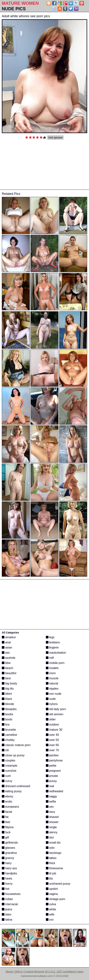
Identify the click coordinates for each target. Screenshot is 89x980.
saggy (51, 796)
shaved (52, 817)
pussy (51, 781)
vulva (51, 904)
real (50, 786)
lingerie (52, 647)
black (7, 699)
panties (52, 755)
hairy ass (9, 868)
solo (50, 848)
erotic (7, 802)
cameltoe (9, 735)
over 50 (52, 740)
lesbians (53, 642)
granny (8, 858)
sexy (51, 812)
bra (6, 725)
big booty (9, 683)
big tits (8, 689)
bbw (6, 663)
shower (52, 822)
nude (51, 699)
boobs (7, 714)
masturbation (56, 653)
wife (50, 914)
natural (52, 683)
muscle (52, 678)
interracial (10, 904)
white (51, 909)
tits (49, 879)
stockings (54, 853)
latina (7, 920)
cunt (6, 776)
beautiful (9, 673)
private (52, 776)
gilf (5, 837)
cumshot (9, 771)
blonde (8, 704)
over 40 (52, 735)
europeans (10, 807)
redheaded (55, 791)
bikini (7, 694)
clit (5, 750)
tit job (51, 873)
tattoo (51, 858)
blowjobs (9, 709)
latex (7, 914)
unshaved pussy (58, 884)
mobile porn (55, 663)
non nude (54, 694)
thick (51, 863)
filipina (8, 827)
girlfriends (10, 843)
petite (51, 766)
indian (7, 899)
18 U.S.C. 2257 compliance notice (64, 972)
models (52, 668)
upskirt (52, 889)
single (51, 827)
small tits (53, 843)
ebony (7, 796)
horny (7, 884)
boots (7, 719)
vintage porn (56, 899)
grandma (9, 853)
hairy (7, 863)
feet (6, 822)
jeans (7, 909)
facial (7, 812)
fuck (6, 832)
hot (6, 889)
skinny (52, 832)
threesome (54, 868)
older (51, 719)
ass (6, 653)
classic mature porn (16, 745)
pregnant (53, 771)
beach (7, 668)
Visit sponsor (55, 138)
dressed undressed (16, 786)
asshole (9, 658)
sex (50, 807)
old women (55, 714)
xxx (50, 920)
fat (5, 817)
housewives (11, 894)
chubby (8, 740)
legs (50, 637)
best (6, 678)
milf (50, 658)
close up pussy (13, 755)
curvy (7, 781)
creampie (10, 766)
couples (9, 760)
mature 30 (54, 730)
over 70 (52, 750)
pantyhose (54, 760)
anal (6, 642)
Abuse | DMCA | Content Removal (25, 972)
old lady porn (56, 709)
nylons (52, 704)
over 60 (52, 745)
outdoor (53, 725)
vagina (52, 894)
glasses (8, 848)
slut (50, 837)
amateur (9, 637)
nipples (52, 689)
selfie (51, 802)
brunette (9, 730)
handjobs (9, 873)
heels (7, 879)
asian (7, 647)
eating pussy (12, 791)
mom (51, 673)
